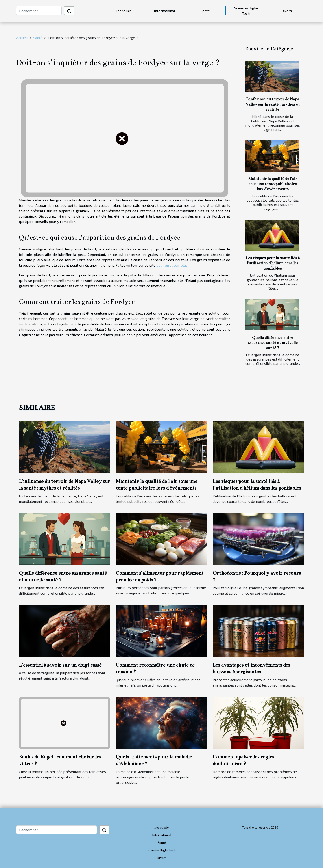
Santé (205, 11)
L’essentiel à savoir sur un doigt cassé (60, 665)
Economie (124, 11)
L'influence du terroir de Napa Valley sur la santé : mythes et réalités (273, 104)
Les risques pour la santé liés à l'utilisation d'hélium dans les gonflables (273, 263)
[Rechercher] (39, 11)
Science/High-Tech (246, 11)
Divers (287, 11)
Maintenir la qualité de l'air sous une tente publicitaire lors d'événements (273, 184)
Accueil (22, 38)
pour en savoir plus (172, 265)
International (164, 11)
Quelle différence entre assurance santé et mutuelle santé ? (273, 343)
